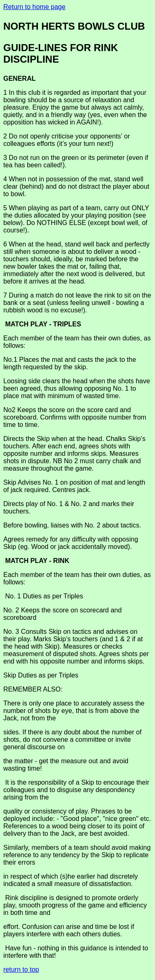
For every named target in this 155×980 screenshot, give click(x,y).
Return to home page (34, 7)
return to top (21, 969)
